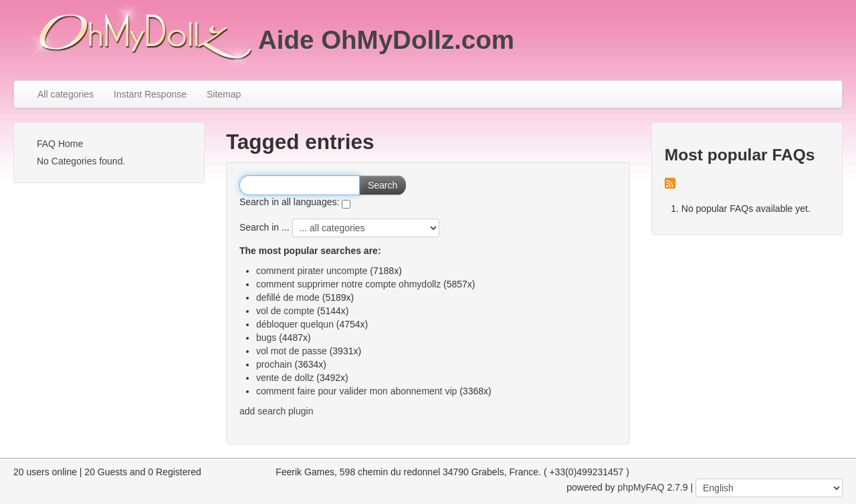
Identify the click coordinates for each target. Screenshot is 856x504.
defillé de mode (288, 297)
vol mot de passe (292, 351)
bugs (266, 338)
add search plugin (277, 411)
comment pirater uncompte (312, 271)
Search (383, 185)
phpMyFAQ (641, 487)
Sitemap (224, 94)
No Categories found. (81, 161)
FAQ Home (60, 144)
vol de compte (285, 311)
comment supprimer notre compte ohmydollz (348, 284)
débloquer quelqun (295, 324)
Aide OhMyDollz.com (386, 40)
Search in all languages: (289, 202)
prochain (274, 364)
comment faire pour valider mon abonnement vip (356, 391)
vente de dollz (285, 378)
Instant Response (150, 94)
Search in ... (264, 227)
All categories (66, 94)
